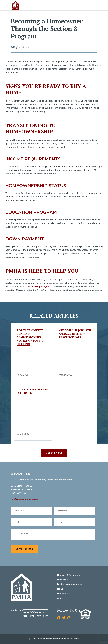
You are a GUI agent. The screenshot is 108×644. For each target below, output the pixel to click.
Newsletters (64, 594)
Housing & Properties (68, 575)
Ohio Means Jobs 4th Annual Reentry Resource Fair (75, 334)
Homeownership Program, (37, 286)
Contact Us (17, 610)
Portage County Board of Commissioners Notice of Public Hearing (30, 337)
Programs (62, 580)
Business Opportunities (70, 584)
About (60, 598)
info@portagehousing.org (25, 499)
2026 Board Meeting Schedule (32, 391)
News (60, 589)
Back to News (54, 453)
